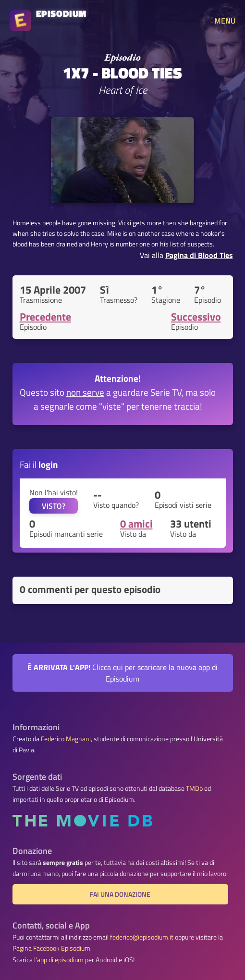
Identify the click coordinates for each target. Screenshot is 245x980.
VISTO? (54, 506)
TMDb (194, 788)
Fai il (39, 464)
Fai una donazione (120, 894)
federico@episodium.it (142, 937)
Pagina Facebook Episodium (51, 948)
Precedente (45, 317)
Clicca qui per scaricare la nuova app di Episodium (122, 673)
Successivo (196, 317)
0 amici (136, 524)
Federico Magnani (66, 739)
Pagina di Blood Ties (199, 255)
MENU (225, 21)
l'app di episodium (59, 960)
